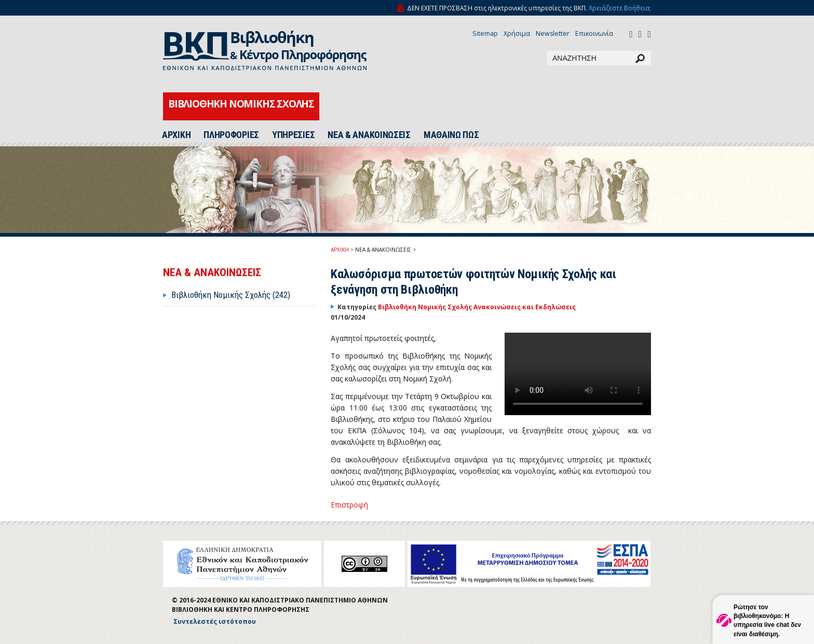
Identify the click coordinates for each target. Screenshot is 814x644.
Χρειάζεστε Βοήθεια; (620, 8)
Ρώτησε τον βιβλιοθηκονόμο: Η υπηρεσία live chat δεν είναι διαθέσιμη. (767, 620)
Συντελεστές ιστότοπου (215, 621)
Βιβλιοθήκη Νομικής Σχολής (426, 307)
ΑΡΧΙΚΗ (176, 135)
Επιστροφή (349, 505)
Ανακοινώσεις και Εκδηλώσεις (525, 307)
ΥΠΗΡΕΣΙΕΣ (293, 135)
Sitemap (485, 33)
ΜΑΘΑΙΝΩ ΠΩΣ (451, 135)
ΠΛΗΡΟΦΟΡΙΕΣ (231, 135)
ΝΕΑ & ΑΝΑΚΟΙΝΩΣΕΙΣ (369, 135)
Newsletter (553, 33)
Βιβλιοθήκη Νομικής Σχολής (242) (231, 295)
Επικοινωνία (594, 33)
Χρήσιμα (517, 33)
